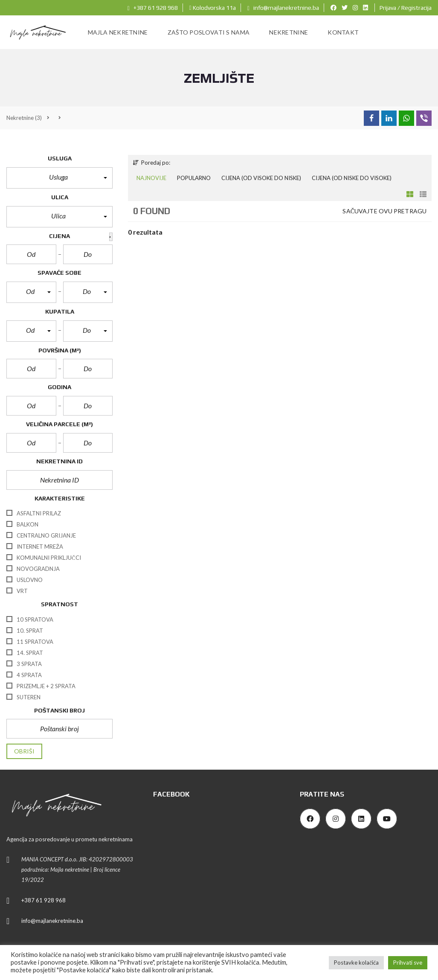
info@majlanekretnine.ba (283, 8)
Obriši (24, 751)
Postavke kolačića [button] (356, 963)
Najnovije (151, 178)
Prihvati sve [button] (408, 963)
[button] (59, 178)
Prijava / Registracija (406, 8)
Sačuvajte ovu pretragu (384, 211)
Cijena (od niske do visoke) (352, 178)
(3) (24, 118)
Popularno (194, 178)
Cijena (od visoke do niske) (261, 178)
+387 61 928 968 (153, 8)
